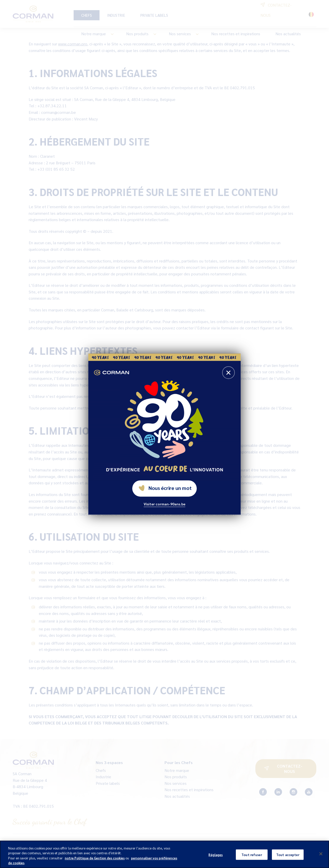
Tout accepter (288, 860)
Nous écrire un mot (165, 488)
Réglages (216, 860)
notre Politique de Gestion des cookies (95, 863)
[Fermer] (321, 859)
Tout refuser (252, 860)
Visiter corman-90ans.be (164, 504)
